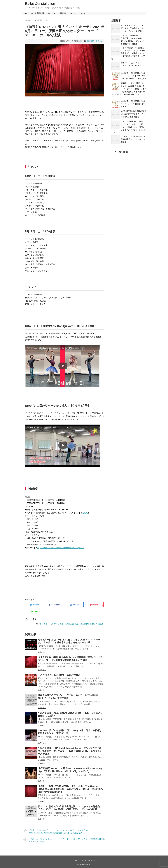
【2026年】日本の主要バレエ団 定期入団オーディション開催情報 (133, 139)
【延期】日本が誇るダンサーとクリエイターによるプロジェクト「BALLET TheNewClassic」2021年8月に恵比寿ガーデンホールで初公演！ (58, 831)
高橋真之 (79, 624)
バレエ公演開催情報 (37, 13)
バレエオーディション (77, 13)
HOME (25, 13)
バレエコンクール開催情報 (57, 13)
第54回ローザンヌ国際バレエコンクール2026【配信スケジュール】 (133, 104)
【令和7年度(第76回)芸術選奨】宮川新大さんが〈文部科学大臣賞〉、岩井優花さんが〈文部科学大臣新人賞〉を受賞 (128, 53)
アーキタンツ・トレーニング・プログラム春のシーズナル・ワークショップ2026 (133, 28)
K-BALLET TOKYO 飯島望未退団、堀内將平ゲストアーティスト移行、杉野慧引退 (134, 114)
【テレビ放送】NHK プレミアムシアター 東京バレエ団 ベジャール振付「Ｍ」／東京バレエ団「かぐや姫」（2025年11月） (129, 127)
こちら (85, 513)
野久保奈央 (69, 624)
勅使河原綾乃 (98, 624)
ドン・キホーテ (45, 624)
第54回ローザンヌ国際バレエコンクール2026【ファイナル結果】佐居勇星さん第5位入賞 (133, 76)
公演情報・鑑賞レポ (95, 41)
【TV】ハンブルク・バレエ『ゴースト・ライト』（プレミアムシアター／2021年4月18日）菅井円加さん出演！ (65, 840)
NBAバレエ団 (58, 624)
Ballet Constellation (40, 4)
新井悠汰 (87, 624)
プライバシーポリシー (87, 861)
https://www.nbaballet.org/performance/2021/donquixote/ (61, 548)
